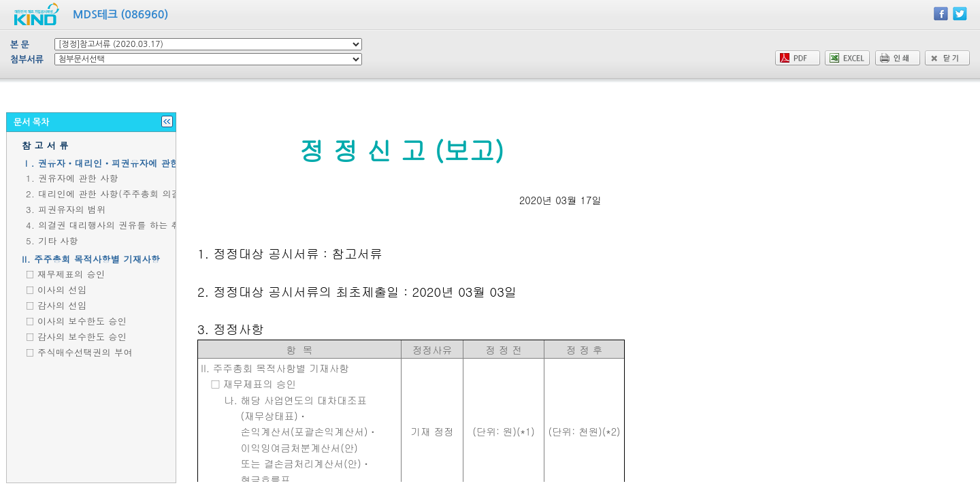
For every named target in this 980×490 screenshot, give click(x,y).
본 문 (20, 45)
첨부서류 (27, 60)
